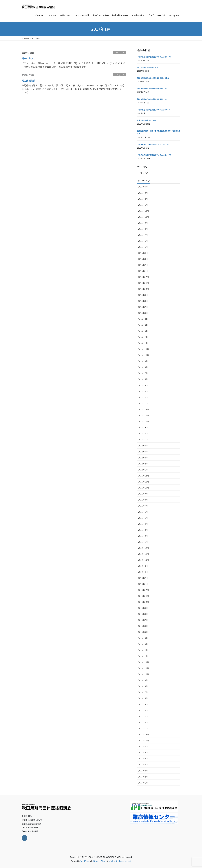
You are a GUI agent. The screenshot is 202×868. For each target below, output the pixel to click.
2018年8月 (143, 686)
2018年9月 (143, 680)
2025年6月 (143, 241)
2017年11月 (144, 740)
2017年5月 (143, 758)
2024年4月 (143, 325)
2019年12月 (144, 590)
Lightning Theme (100, 861)
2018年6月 (143, 698)
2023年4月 (143, 391)
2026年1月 (143, 205)
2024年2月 (143, 337)
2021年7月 (143, 506)
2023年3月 (143, 397)
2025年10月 (144, 217)
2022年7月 (143, 439)
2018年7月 (143, 692)
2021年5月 (143, 518)
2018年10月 (144, 674)
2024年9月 (143, 295)
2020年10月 (144, 560)
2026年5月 (143, 187)
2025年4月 (143, 253)
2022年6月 (143, 446)
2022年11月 (144, 415)
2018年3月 (143, 716)
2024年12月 (144, 277)
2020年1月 (143, 584)
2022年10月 (144, 421)
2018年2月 (143, 722)
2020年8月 (143, 566)
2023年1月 (143, 403)
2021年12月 (144, 476)
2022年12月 (144, 409)
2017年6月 (143, 752)
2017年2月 (143, 777)
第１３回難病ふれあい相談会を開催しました (153, 78)
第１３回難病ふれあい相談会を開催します (152, 99)
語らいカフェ (28, 58)
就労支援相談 (28, 81)
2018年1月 (143, 728)
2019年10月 (144, 602)
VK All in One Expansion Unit (120, 861)
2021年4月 (143, 524)
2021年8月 (143, 500)
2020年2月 (143, 578)
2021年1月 (143, 542)
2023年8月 (143, 367)
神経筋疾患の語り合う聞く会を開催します (152, 89)
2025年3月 (143, 259)
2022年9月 (143, 427)
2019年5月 (143, 632)
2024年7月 (143, 307)
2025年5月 (143, 247)
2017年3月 (143, 771)
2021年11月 (144, 482)
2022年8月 (143, 433)
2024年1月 (143, 343)
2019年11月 (144, 596)
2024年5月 (143, 319)
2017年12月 (144, 734)
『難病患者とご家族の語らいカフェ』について (154, 57)
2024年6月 (143, 313)
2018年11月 (144, 668)
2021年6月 (143, 512)
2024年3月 (143, 331)
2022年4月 (143, 458)
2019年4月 (143, 638)
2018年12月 (144, 662)
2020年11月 (144, 554)
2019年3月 (143, 644)
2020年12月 (144, 548)
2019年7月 (143, 620)
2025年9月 (143, 223)
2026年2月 (143, 199)
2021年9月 (143, 494)
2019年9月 (143, 608)
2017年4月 (143, 764)
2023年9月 (143, 361)
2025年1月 (143, 271)
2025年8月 (143, 229)
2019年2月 (143, 650)
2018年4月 (143, 710)
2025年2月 (143, 265)
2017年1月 (143, 783)
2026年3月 (143, 193)
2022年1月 (143, 470)
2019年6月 (143, 626)
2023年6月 (143, 379)
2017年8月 (143, 746)
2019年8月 (143, 614)
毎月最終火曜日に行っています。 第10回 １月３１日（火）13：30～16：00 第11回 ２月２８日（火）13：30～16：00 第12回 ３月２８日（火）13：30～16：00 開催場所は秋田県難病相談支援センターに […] (74, 89)
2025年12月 (144, 211)
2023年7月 (143, 373)
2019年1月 (143, 656)
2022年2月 (143, 464)
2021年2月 (143, 536)
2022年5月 (143, 452)
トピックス (120, 52)
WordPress (85, 861)
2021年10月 (144, 488)
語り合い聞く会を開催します (148, 67)
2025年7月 (143, 235)
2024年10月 (144, 289)
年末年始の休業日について (147, 120)
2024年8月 (143, 301)
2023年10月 (144, 355)
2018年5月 (143, 704)
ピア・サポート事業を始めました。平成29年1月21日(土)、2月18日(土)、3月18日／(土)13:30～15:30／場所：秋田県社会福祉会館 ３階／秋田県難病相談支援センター (73, 65)
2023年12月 (144, 349)
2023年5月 (143, 385)
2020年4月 (143, 572)
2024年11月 (144, 283)
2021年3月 (143, 530)
